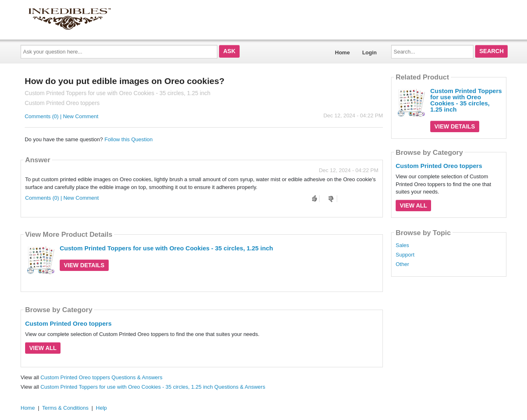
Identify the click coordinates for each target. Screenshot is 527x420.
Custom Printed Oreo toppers (68, 323)
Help (101, 408)
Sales (402, 245)
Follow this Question (129, 139)
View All (43, 348)
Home (343, 52)
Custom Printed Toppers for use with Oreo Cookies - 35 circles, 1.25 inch (166, 248)
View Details (84, 265)
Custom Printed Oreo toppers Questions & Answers (101, 377)
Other (402, 264)
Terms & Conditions (65, 408)
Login (370, 52)
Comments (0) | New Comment (62, 116)
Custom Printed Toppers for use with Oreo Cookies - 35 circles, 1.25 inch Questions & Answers (153, 387)
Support (405, 255)
